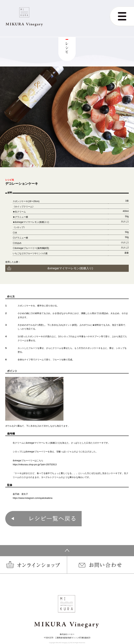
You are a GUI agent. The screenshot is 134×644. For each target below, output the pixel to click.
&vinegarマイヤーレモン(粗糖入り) (70, 268)
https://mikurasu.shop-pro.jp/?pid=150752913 (35, 465)
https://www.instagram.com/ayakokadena (33, 498)
